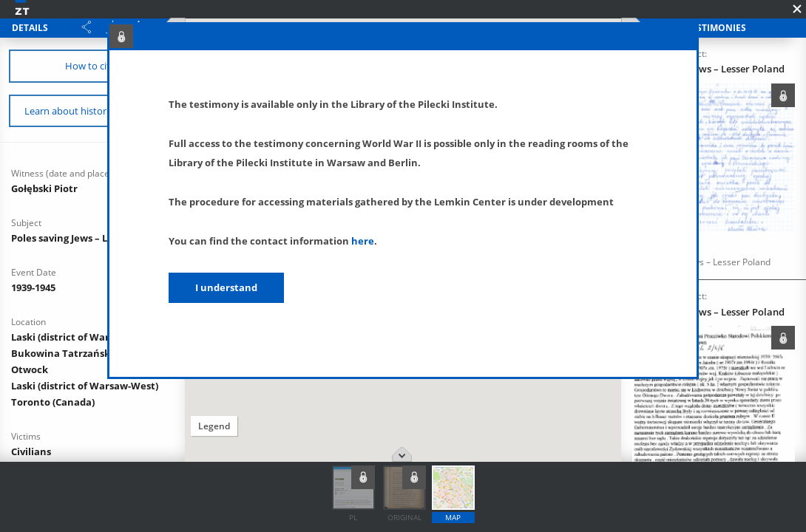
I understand (226, 287)
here (363, 241)
